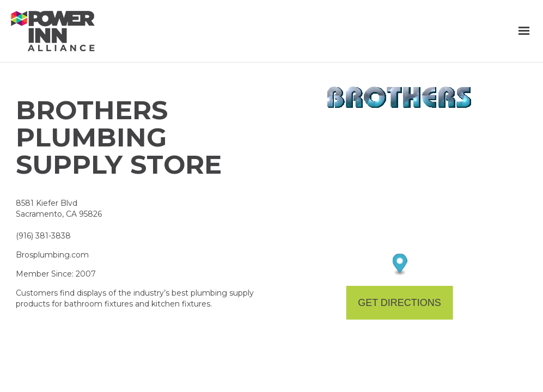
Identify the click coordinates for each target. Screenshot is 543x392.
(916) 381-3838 (43, 236)
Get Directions (399, 303)
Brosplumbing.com (52, 255)
